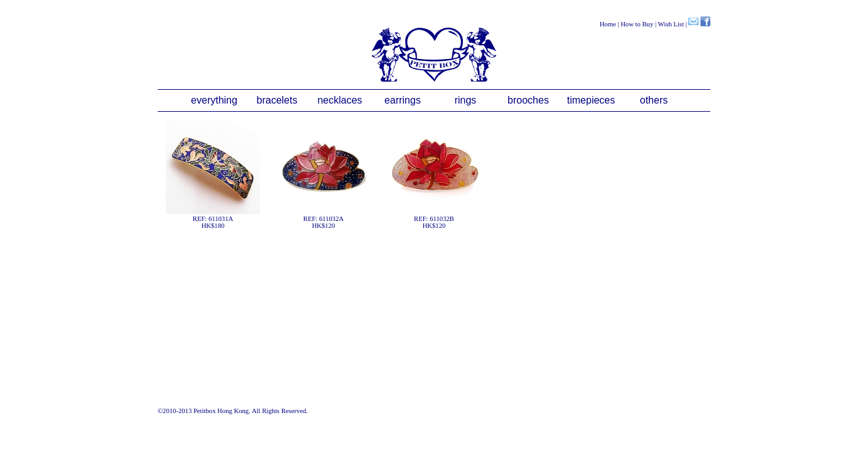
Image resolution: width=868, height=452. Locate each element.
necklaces (339, 100)
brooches (528, 100)
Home (608, 24)
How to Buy (637, 24)
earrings (403, 100)
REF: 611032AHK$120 (323, 175)
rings (466, 100)
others (654, 100)
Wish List (671, 24)
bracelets (277, 100)
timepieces (591, 100)
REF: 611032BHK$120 (434, 175)
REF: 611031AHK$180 (213, 175)
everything (214, 100)
